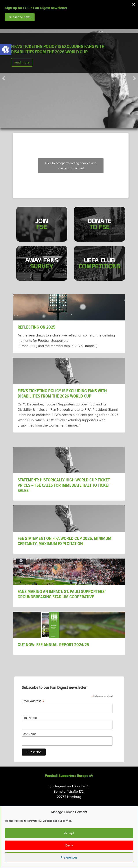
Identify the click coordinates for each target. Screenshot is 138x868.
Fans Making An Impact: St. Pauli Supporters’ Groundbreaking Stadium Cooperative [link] (62, 595)
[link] (6, 50)
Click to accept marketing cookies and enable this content (71, 166)
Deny (69, 845)
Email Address (33, 701)
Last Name (29, 734)
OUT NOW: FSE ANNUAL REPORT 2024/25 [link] (54, 645)
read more (22, 62)
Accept (69, 833)
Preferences (69, 857)
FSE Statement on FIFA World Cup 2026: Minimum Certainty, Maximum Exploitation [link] (64, 541)
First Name (29, 718)
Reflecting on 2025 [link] (37, 327)
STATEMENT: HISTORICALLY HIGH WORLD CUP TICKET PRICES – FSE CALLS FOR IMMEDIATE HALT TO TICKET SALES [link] (64, 486)
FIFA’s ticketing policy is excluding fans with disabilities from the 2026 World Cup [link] (58, 49)
